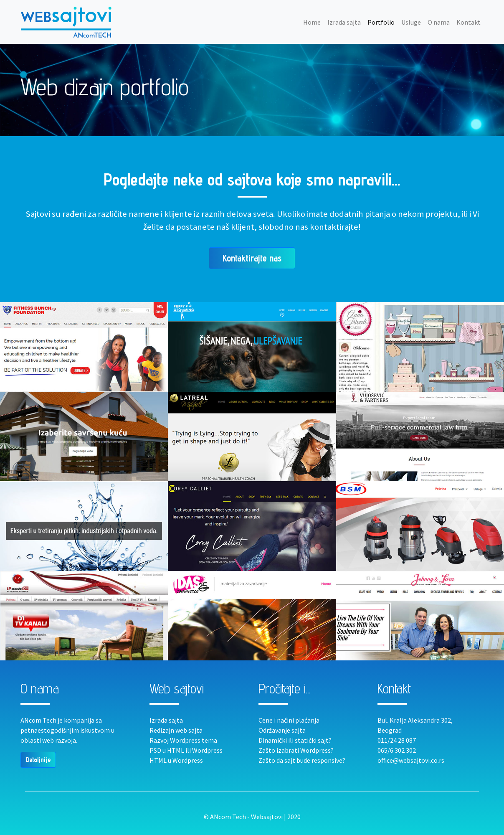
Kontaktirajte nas (252, 258)
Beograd (390, 730)
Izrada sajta (344, 22)
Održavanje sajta (282, 730)
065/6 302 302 (397, 750)
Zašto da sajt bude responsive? (302, 760)
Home (314, 22)
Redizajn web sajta (176, 730)
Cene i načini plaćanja (289, 720)
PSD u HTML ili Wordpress (186, 750)
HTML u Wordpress (176, 760)
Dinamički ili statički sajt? (295, 740)
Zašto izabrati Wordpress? (296, 750)
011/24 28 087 (397, 740)
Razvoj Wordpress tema (183, 740)
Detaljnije (38, 760)
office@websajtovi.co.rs (411, 760)
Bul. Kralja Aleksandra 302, (415, 720)
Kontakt (469, 22)
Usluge (411, 22)
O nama (439, 22)
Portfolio (381, 22)
